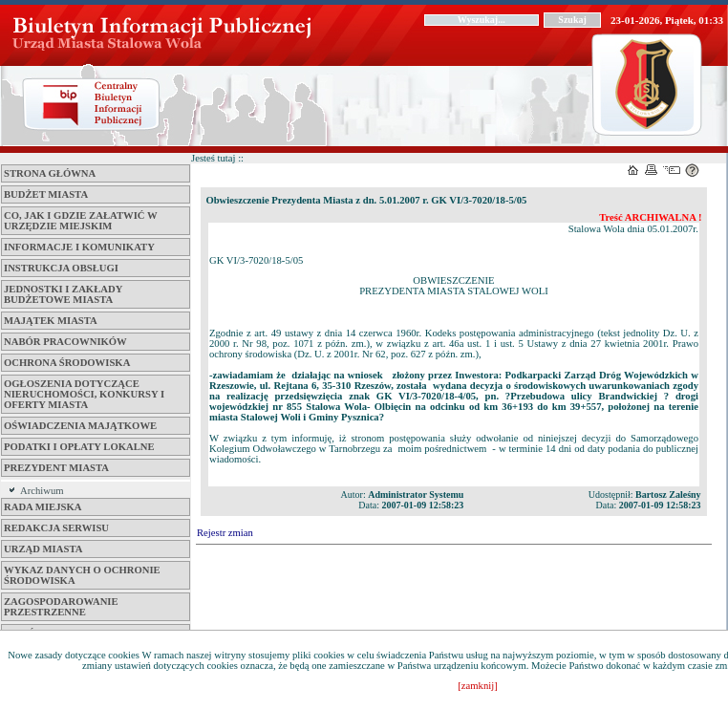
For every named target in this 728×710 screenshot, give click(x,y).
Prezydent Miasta (56, 468)
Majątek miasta (51, 321)
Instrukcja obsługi (61, 268)
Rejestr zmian (225, 533)
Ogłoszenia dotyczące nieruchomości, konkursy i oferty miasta (84, 394)
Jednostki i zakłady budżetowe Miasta (63, 294)
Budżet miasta (46, 194)
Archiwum (42, 491)
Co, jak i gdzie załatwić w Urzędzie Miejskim (80, 221)
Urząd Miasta (43, 549)
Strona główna (50, 173)
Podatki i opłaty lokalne (79, 447)
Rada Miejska (43, 507)
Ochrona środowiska (67, 363)
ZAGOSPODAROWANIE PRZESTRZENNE (61, 607)
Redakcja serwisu (56, 528)
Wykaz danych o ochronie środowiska (82, 575)
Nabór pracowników (65, 342)
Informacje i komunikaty (79, 247)
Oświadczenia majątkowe (80, 426)
